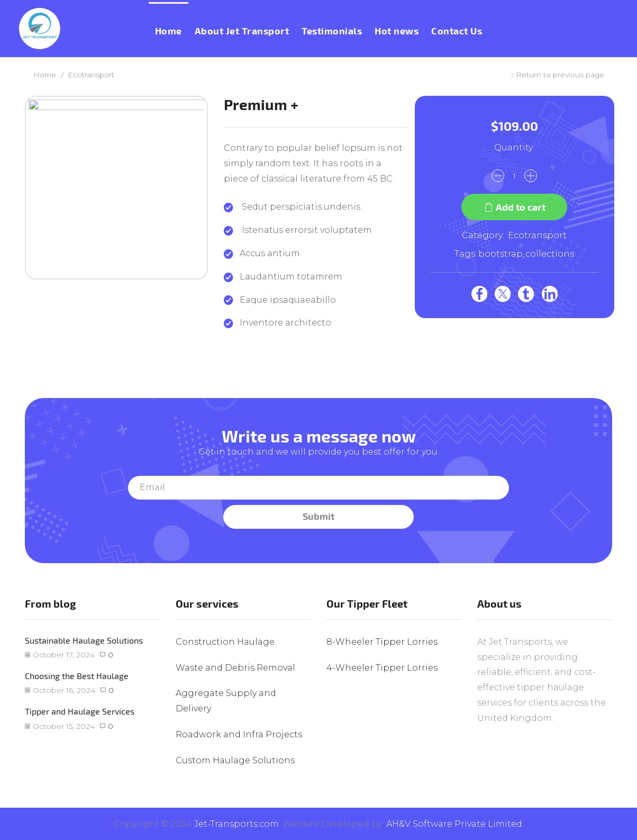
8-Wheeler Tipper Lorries (382, 642)
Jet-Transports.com (236, 824)
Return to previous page (560, 75)
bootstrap (501, 254)
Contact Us (457, 31)
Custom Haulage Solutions (235, 760)
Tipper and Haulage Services (80, 711)
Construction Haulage (225, 642)
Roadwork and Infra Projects (239, 734)
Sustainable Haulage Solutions (84, 640)
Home (169, 31)
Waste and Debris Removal (235, 668)
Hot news (397, 31)
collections (550, 254)
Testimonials (332, 31)
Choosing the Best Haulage (77, 676)
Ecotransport (91, 75)
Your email (319, 488)
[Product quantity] (514, 176)
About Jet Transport (242, 31)
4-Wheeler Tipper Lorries (382, 668)
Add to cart (521, 207)
